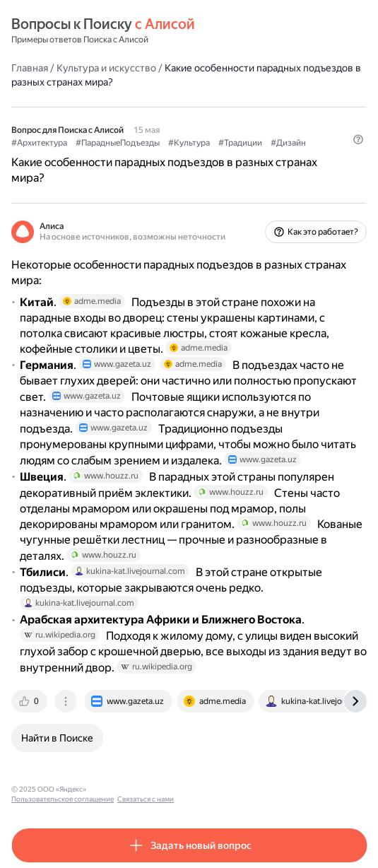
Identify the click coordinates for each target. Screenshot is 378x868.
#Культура (189, 143)
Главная (30, 68)
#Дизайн (288, 143)
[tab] (30, 701)
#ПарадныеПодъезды (118, 143)
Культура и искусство (106, 68)
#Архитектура (39, 143)
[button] (358, 139)
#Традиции (240, 143)
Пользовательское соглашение (144, 789)
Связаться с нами (227, 789)
